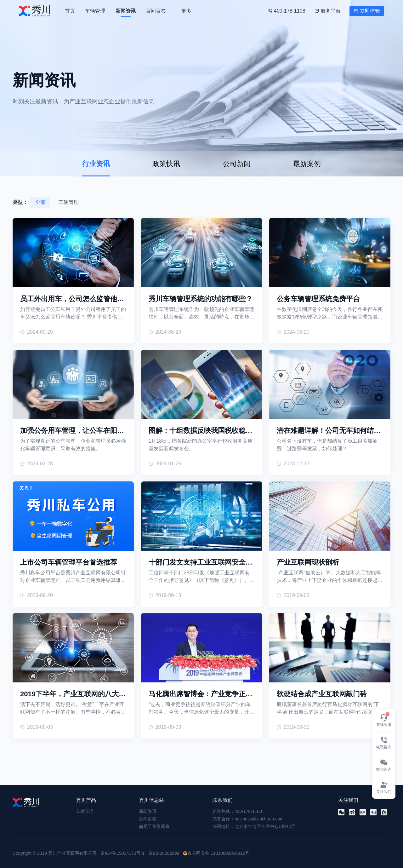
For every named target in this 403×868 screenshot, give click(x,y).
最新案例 (307, 164)
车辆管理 (95, 11)
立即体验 (367, 11)
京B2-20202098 (164, 853)
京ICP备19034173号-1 (122, 853)
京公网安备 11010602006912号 (218, 853)
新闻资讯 (126, 11)
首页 (70, 11)
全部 (40, 202)
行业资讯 (96, 164)
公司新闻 (237, 164)
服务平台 (327, 11)
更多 (186, 11)
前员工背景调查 (154, 826)
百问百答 (156, 11)
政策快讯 (166, 164)
